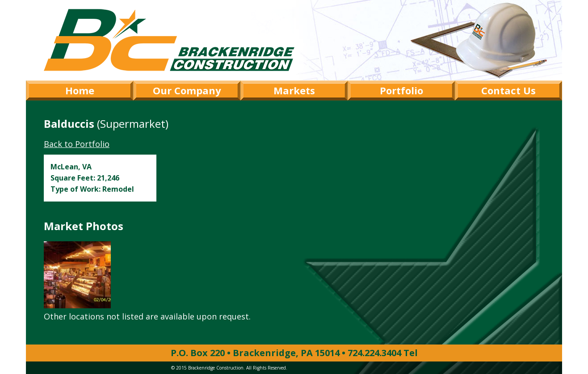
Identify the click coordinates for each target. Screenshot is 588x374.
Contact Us (508, 90)
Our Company (187, 90)
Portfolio (401, 90)
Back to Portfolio (77, 144)
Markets (294, 90)
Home (80, 90)
